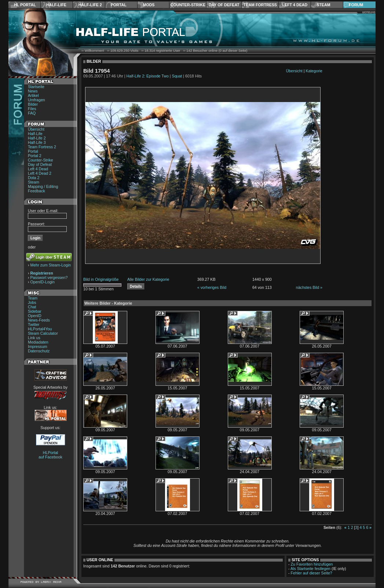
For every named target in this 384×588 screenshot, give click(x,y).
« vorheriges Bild (212, 287)
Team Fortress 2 (42, 147)
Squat (177, 76)
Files (32, 109)
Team (33, 298)
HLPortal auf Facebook (50, 455)
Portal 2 (35, 156)
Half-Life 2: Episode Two (148, 76)
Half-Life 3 (37, 142)
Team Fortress (260, 5)
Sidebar (35, 311)
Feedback (36, 191)
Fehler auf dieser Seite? (312, 573)
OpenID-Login (43, 282)
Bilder (33, 104)
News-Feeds (39, 320)
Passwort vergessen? (49, 277)
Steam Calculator (43, 333)
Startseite (36, 87)
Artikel (33, 95)
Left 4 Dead (295, 5)
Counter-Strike (188, 5)
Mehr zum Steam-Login (51, 265)
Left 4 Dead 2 (40, 173)
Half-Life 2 (90, 5)
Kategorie (314, 71)
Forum (356, 5)
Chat (32, 307)
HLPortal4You (40, 329)
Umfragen (36, 100)
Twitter (34, 324)
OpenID (35, 316)
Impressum (38, 346)
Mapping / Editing (43, 186)
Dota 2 (34, 178)
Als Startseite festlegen (310, 569)
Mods (149, 5)
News (33, 91)
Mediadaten (38, 342)
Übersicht (36, 129)
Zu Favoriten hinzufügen (312, 564)
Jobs (32, 302)
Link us (34, 338)
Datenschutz (39, 351)
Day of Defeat (224, 5)
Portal (119, 5)
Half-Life (56, 5)
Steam (323, 5)
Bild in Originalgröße (101, 279)
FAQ (32, 113)
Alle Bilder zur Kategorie (148, 279)
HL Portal (25, 5)
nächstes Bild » (309, 287)
